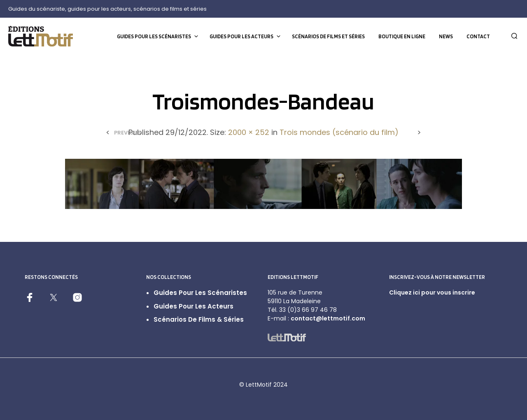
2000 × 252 (249, 132)
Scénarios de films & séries (199, 319)
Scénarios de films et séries (328, 36)
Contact (478, 36)
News (446, 36)
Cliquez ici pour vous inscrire (432, 292)
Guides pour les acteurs (241, 36)
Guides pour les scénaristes (154, 36)
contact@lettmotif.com (328, 318)
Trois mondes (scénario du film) (339, 132)
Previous (128, 133)
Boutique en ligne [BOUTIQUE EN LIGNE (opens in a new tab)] (402, 36)
